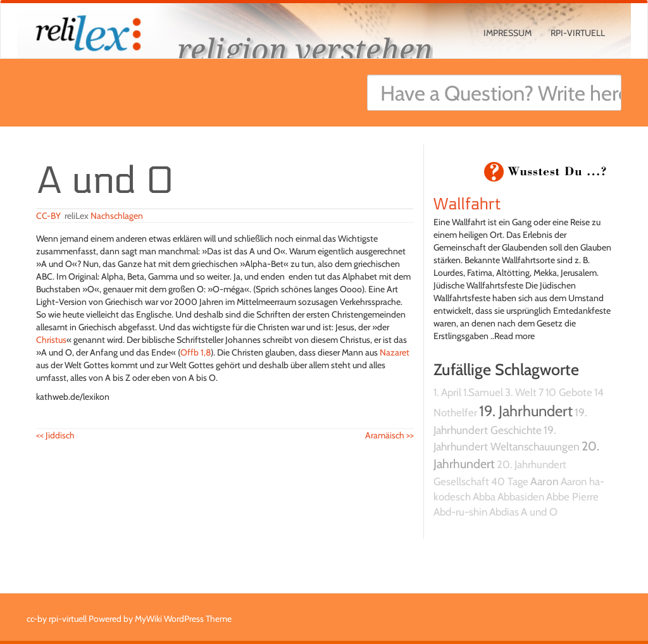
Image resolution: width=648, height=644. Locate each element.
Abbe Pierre (572, 497)
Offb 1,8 (196, 352)
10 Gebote (569, 392)
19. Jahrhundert (526, 411)
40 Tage (510, 481)
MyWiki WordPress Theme (183, 619)
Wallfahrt (467, 204)
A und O (539, 512)
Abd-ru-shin (460, 512)
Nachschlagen (117, 216)
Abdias (504, 512)
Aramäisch (389, 435)
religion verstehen (305, 49)
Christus (51, 340)
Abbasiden (521, 497)
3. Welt (521, 392)
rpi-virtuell (578, 33)
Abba (484, 497)
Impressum (508, 33)
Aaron (545, 481)
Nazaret (395, 352)
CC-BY (48, 216)
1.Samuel (483, 392)
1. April (447, 392)
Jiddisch (55, 435)
